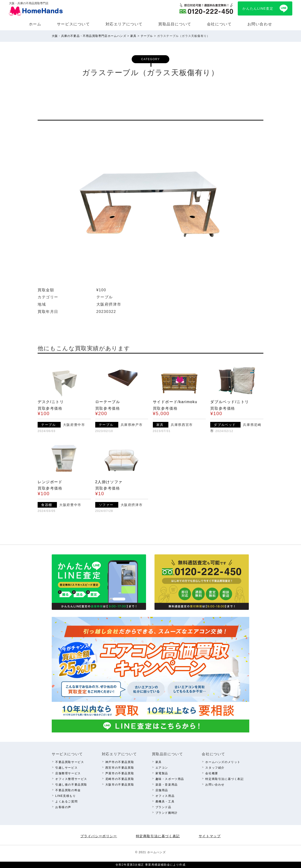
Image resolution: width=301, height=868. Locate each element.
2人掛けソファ (109, 482)
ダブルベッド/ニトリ (230, 402)
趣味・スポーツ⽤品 (170, 779)
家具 (159, 762)
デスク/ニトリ (51, 402)
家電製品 (162, 773)
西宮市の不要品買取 (120, 768)
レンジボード (50, 482)
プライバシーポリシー (99, 836)
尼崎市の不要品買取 (120, 779)
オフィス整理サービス (71, 779)
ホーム (35, 24)
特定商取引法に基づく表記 (224, 779)
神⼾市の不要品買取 (120, 762)
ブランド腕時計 (167, 813)
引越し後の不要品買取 (71, 785)
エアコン (162, 768)
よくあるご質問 (66, 802)
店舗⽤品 (162, 790)
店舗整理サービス (68, 773)
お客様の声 (63, 807)
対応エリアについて (124, 24)
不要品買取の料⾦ (68, 790)
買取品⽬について (175, 24)
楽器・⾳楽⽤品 (167, 785)
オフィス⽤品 (165, 796)
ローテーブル (108, 402)
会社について (219, 24)
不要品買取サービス (70, 762)
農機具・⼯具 (165, 802)
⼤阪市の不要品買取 (120, 785)
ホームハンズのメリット (223, 762)
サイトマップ (210, 836)
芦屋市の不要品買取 (120, 773)
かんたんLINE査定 (258, 8)
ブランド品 (163, 807)
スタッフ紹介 (215, 768)
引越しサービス (66, 768)
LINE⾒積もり (65, 796)
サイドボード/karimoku (175, 402)
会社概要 (212, 773)
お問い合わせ (260, 24)
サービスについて (73, 24)
